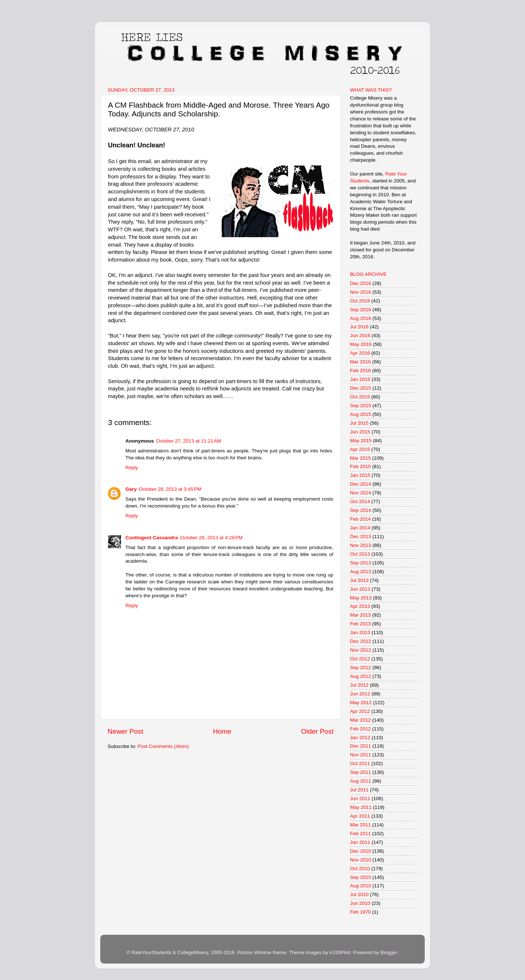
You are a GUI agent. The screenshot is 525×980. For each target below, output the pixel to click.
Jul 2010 (359, 894)
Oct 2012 (360, 659)
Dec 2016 (361, 283)
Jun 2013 (360, 589)
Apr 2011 (360, 816)
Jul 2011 (359, 790)
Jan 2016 (360, 379)
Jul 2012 (359, 685)
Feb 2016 (360, 371)
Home (222, 731)
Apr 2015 (360, 449)
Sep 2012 (361, 668)
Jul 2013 (359, 580)
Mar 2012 (360, 720)
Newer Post (125, 731)
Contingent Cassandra (152, 538)
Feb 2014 (360, 519)
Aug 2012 (361, 676)
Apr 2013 (360, 606)
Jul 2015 (359, 423)
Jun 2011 (360, 798)
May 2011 (361, 807)
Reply (132, 468)
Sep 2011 (361, 772)
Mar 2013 (360, 615)
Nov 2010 (361, 860)
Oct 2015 (360, 397)
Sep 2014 (361, 510)
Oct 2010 (360, 869)
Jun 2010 (360, 903)
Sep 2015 (361, 406)
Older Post (317, 731)
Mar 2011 (360, 825)
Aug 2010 (361, 886)
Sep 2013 (361, 563)
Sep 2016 (361, 310)
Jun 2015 (360, 432)
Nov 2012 (361, 650)
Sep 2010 (361, 877)
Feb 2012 (360, 729)
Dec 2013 (361, 537)
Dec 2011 (361, 746)
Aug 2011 (361, 781)
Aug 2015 (361, 414)
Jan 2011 (360, 842)
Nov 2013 (361, 545)
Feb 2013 (360, 624)
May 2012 (361, 703)
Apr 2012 (360, 711)
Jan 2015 (360, 475)
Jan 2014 (360, 528)
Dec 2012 (361, 641)
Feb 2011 (360, 834)
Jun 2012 (360, 694)
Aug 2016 (361, 318)
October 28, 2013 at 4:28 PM (211, 538)
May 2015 (361, 441)
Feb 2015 (360, 466)
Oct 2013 (360, 554)
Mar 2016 (360, 362)
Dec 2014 (361, 484)
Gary (131, 489)
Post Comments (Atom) (163, 746)
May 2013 (361, 598)
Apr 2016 (360, 353)
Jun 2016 (360, 335)
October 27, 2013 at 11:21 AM (188, 441)
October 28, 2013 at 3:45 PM (170, 489)
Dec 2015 (361, 388)
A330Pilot (340, 952)
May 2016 (361, 344)
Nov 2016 (361, 292)
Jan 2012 (360, 738)
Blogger (389, 952)
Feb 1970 (360, 912)
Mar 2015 (360, 458)
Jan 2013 (360, 632)
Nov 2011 (361, 755)
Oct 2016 (360, 301)
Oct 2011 (360, 763)
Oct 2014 (360, 501)
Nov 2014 (361, 493)
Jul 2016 (359, 327)
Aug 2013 (361, 572)
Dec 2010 (361, 851)
